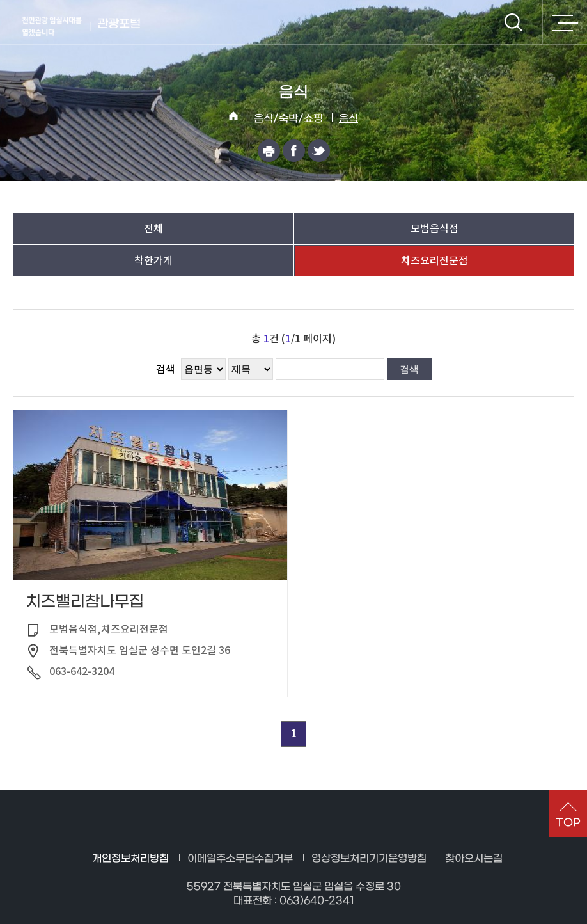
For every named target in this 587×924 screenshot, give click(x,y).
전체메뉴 (565, 22)
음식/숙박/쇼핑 (288, 119)
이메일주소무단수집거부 (240, 858)
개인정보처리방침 (130, 858)
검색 (513, 22)
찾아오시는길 (474, 858)
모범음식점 (434, 228)
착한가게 (153, 260)
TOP (568, 823)
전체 (153, 228)
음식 (348, 119)
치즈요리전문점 (434, 260)
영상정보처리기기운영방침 (369, 858)
